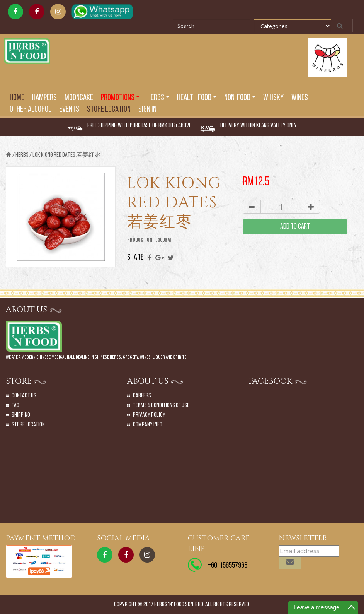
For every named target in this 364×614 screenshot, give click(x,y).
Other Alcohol (31, 110)
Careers (142, 396)
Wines (300, 98)
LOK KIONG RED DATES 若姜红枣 (67, 155)
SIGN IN (147, 110)
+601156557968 (227, 566)
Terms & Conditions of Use (161, 405)
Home (17, 98)
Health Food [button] (197, 98)
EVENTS (69, 110)
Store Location (109, 110)
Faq (15, 405)
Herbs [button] (158, 98)
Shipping (21, 415)
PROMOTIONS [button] (120, 98)
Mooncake (79, 98)
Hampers (44, 98)
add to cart (295, 227)
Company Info (148, 425)
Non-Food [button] (240, 98)
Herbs (22, 155)
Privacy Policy (149, 415)
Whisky (273, 98)
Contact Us (24, 396)
